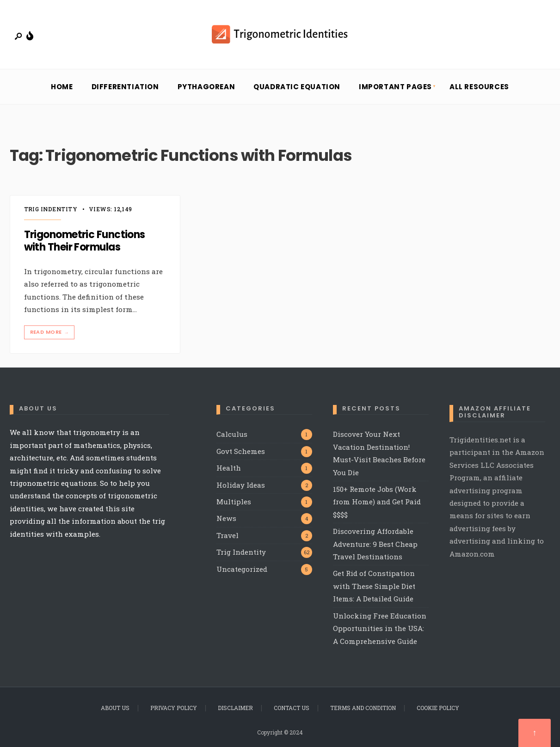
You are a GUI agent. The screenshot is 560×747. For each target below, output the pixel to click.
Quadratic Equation (297, 87)
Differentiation (125, 87)
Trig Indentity (51, 209)
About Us (115, 708)
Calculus (232, 434)
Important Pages (395, 87)
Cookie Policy (438, 708)
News (226, 518)
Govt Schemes (241, 451)
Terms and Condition (363, 708)
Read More (50, 332)
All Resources (479, 87)
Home (62, 87)
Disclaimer (235, 708)
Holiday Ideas (241, 485)
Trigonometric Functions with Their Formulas (85, 241)
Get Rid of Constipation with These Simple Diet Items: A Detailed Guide (374, 586)
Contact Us (292, 708)
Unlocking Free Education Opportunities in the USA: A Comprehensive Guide (380, 628)
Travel (228, 535)
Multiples (234, 502)
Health (229, 468)
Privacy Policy (174, 708)
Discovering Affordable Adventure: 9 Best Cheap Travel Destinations (375, 544)
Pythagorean (206, 87)
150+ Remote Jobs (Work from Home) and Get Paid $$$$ (377, 502)
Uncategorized (242, 569)
